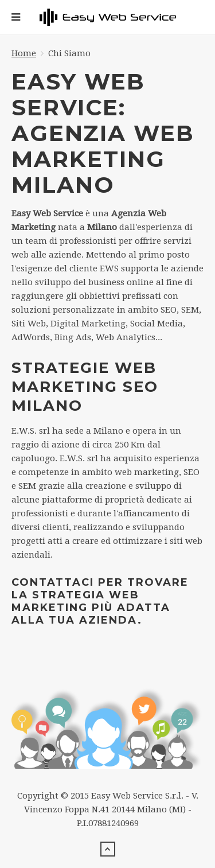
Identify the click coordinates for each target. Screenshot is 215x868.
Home (24, 53)
